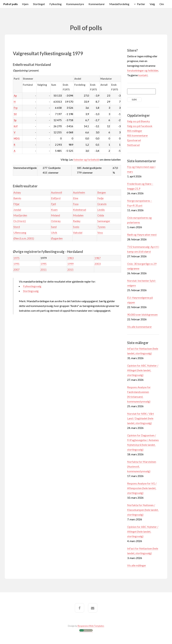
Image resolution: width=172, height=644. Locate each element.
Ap (15, 96)
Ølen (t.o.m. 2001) (24, 238)
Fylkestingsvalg (32, 286)
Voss (100, 232)
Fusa (76, 204)
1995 (44, 264)
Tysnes (101, 227)
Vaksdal (78, 232)
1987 (98, 258)
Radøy (77, 221)
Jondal (17, 210)
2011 (44, 269)
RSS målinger (135, 131)
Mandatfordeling (119, 4)
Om (162, 4)
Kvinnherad (79, 210)
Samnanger (104, 221)
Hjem (25, 4)
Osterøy (56, 221)
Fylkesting (56, 4)
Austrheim (79, 192)
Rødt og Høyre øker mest (142, 235)
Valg (152, 4)
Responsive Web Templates (91, 626)
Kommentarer (97, 4)
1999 (70, 264)
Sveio (76, 227)
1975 (16, 258)
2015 (70, 269)
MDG (17, 138)
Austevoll (56, 192)
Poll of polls (11, 4)
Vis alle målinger (137, 565)
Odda (101, 215)
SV (15, 114)
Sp (15, 120)
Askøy (17, 192)
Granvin (102, 204)
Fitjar (17, 204)
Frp (16, 108)
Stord (17, 227)
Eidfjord (56, 198)
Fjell (53, 204)
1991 (16, 264)
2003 (98, 264)
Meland (55, 215)
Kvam (54, 210)
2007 (16, 269)
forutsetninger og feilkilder (143, 70)
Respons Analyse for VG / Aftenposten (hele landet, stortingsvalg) (142, 488)
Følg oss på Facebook (140, 126)
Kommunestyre (75, 4)
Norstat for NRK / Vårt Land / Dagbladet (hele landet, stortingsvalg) (141, 418)
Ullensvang (20, 232)
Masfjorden (20, 215)
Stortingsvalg (31, 291)
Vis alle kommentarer (139, 327)
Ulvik (54, 232)
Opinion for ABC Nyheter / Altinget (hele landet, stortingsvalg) (143, 370)
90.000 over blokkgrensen (142, 314)
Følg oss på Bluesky (138, 121)
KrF (16, 126)
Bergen (102, 192)
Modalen (78, 215)
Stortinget (39, 4)
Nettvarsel (133, 145)
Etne (76, 198)
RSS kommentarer (138, 135)
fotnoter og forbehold (86, 159)
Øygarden (57, 238)
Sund (54, 227)
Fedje (100, 198)
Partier (141, 4)
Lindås (101, 210)
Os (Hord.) (20, 221)
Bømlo (17, 198)
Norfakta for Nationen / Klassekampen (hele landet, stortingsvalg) (143, 510)
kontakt (143, 75)
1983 (70, 258)
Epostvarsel (134, 140)
